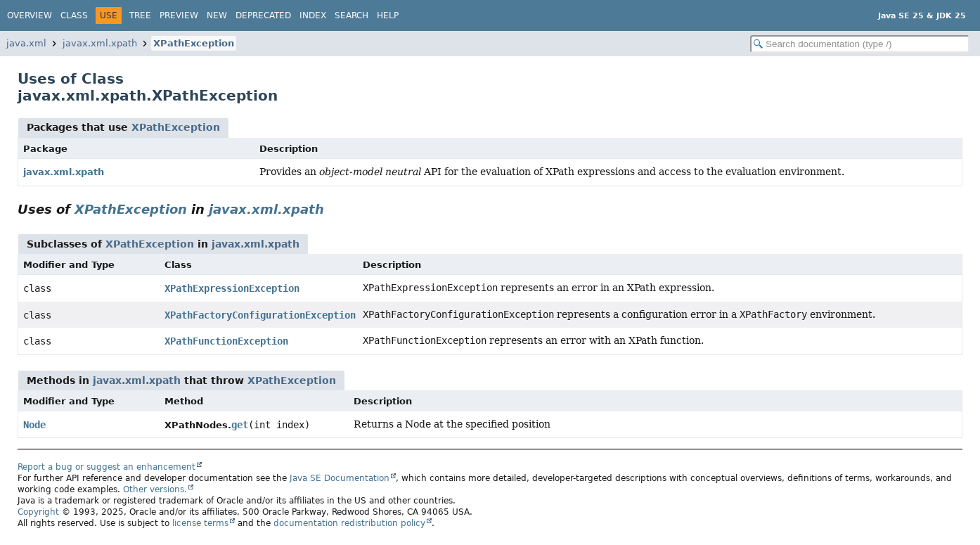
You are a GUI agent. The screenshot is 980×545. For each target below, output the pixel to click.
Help (388, 15)
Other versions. (155, 489)
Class (74, 15)
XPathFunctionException (226, 341)
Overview (30, 15)
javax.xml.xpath (100, 43)
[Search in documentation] (860, 44)
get (240, 425)
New (217, 15)
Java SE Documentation (340, 478)
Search (352, 15)
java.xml (26, 43)
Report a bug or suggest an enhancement (107, 467)
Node (34, 425)
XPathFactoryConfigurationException (260, 315)
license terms (200, 523)
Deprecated (263, 15)
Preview (179, 15)
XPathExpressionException (232, 288)
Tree (140, 15)
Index (313, 15)
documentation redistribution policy (349, 523)
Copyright (38, 512)
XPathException (194, 43)
